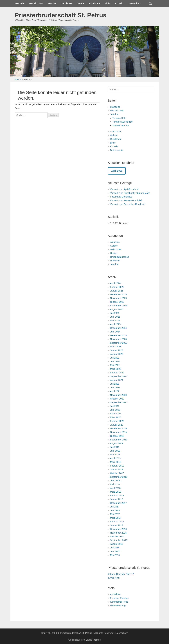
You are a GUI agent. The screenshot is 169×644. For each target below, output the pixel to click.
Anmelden (115, 594)
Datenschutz (134, 3)
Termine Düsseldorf (123, 122)
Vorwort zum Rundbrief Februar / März (130, 193)
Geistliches (66, 3)
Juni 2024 (115, 332)
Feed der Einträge (119, 598)
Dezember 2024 (118, 328)
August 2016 (117, 544)
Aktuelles (115, 242)
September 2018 (119, 477)
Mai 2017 (115, 514)
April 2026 (115, 283)
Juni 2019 (115, 451)
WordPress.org (118, 605)
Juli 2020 (115, 406)
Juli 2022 (115, 358)
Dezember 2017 (118, 503)
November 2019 (118, 432)
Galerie (81, 3)
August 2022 (117, 354)
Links (108, 3)
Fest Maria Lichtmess (121, 197)
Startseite (20, 3)
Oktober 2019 (117, 436)
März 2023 (116, 347)
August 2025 (117, 309)
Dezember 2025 (118, 294)
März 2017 (116, 518)
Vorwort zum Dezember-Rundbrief (128, 204)
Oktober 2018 (117, 473)
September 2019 (119, 440)
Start (18, 80)
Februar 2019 (117, 466)
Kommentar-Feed (119, 602)
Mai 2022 (115, 365)
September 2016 (119, 540)
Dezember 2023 (118, 335)
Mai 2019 (115, 454)
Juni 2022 (115, 361)
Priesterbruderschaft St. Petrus (61, 15)
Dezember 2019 (118, 428)
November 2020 (118, 395)
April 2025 (115, 324)
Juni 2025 (115, 317)
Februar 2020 (117, 421)
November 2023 (118, 339)
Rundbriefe (95, 3)
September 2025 (119, 306)
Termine (52, 3)
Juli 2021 (115, 384)
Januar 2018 (117, 499)
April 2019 (115, 458)
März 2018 (116, 492)
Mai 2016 (115, 555)
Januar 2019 (117, 469)
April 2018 (115, 488)
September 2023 (119, 343)
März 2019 (116, 462)
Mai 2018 (115, 484)
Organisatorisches (120, 257)
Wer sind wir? (36, 3)
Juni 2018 (115, 481)
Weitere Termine (121, 125)
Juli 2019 (115, 447)
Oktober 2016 (117, 536)
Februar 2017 (117, 522)
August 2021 (117, 380)
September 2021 (119, 376)
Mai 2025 (115, 320)
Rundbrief (115, 261)
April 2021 (115, 391)
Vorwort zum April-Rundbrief (125, 189)
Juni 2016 (115, 551)
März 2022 (116, 369)
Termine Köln (119, 118)
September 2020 (119, 402)
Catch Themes (93, 640)
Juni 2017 (115, 510)
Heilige (114, 253)
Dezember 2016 (118, 529)
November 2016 (118, 533)
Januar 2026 (117, 291)
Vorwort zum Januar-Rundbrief (126, 200)
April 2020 (115, 414)
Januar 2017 (117, 525)
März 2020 (116, 417)
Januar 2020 (117, 425)
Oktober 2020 (117, 399)
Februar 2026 (117, 287)
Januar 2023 (117, 350)
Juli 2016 (115, 548)
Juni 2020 (115, 410)
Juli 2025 (115, 313)
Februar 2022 (117, 373)
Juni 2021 (115, 387)
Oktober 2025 (117, 302)
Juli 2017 (115, 507)
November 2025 (118, 298)
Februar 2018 (117, 495)
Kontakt (119, 3)
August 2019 (117, 443)
